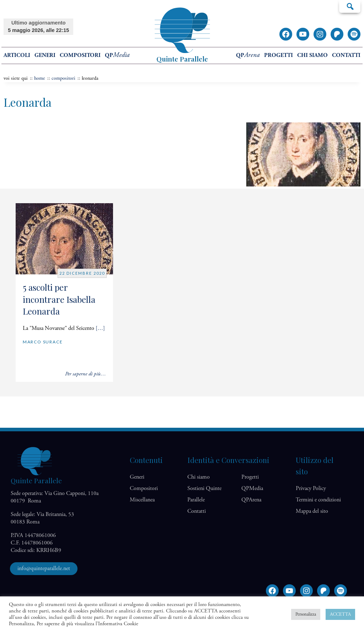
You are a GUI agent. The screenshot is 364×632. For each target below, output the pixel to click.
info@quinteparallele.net (44, 568)
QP (117, 55)
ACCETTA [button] (340, 614)
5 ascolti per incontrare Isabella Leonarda (59, 299)
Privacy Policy (311, 488)
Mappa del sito (312, 511)
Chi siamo (312, 55)
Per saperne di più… (85, 374)
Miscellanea (142, 500)
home (40, 78)
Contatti (346, 55)
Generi (45, 55)
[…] (100, 328)
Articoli (17, 55)
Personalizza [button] (306, 614)
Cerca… (350, 6)
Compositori (80, 55)
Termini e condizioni (318, 500)
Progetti (279, 55)
